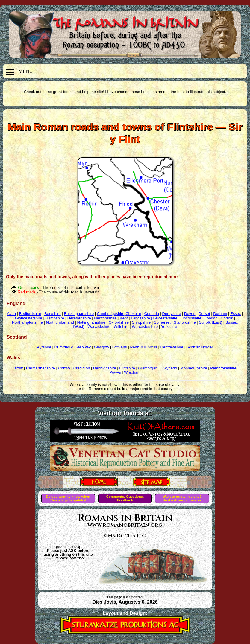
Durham (220, 314)
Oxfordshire (119, 322)
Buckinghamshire (79, 314)
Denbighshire (105, 368)
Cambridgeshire (111, 314)
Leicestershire (166, 318)
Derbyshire (172, 314)
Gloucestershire (29, 318)
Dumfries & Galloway (73, 347)
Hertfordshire (105, 318)
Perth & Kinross (143, 347)
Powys (115, 372)
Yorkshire (169, 326)
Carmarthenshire (41, 368)
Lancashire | (142, 318)
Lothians (120, 347)
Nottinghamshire (91, 322)
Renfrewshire (172, 347)
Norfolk (227, 318)
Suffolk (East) (210, 322)
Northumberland (60, 322)
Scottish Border (200, 347)
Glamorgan (148, 368)
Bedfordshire (30, 314)
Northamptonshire (27, 322)
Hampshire (55, 318)
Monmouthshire (194, 368)
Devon (190, 314)
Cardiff (17, 368)
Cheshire (133, 314)
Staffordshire (185, 322)
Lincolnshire (191, 318)
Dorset (204, 314)
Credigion (82, 368)
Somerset (162, 322)
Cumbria (152, 314)
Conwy (64, 368)
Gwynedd (169, 368)
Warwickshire (99, 326)
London (211, 318)
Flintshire (127, 368)
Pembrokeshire (223, 368)
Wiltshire (121, 326)
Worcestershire (145, 326)
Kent (124, 318)
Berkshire (53, 314)
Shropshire (141, 322)
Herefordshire (79, 318)
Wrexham (132, 372)
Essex (235, 314)
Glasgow (102, 347)
